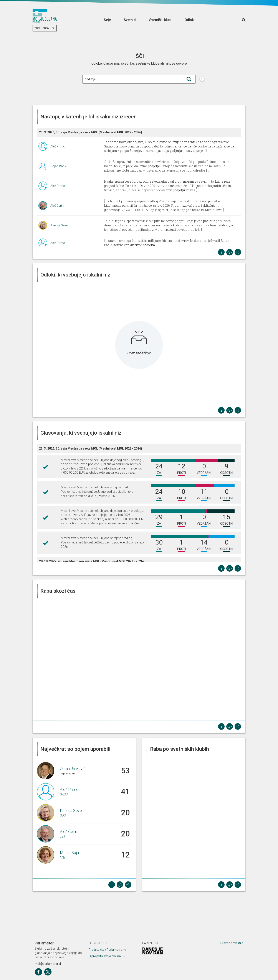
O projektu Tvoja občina (105, 956)
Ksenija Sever (60, 225)
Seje (107, 20)
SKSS (64, 794)
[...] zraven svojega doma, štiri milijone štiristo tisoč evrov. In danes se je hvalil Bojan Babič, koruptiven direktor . (167, 243)
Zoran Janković (73, 768)
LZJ (62, 836)
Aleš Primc (58, 146)
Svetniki (130, 20)
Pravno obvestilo (232, 943)
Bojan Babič (59, 166)
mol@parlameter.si (48, 964)
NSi (62, 857)
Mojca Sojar (70, 853)
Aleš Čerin (57, 206)
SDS (63, 815)
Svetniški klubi (160, 20)
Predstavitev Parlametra (105, 950)
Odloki (190, 20)
